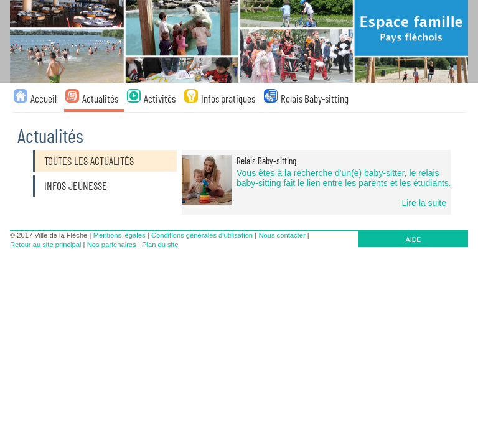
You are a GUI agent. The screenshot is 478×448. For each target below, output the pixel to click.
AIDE (414, 240)
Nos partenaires (112, 245)
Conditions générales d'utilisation (202, 235)
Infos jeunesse (76, 185)
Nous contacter (282, 235)
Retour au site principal (45, 245)
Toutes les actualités (89, 161)
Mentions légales (119, 235)
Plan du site (160, 245)
